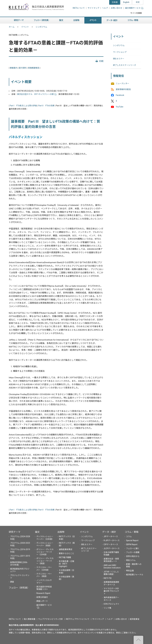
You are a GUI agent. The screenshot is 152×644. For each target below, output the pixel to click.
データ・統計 (109, 532)
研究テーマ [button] (19, 20)
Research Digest (43, 593)
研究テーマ (15, 532)
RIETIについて (79, 8)
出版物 (61, 532)
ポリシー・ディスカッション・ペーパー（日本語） (45, 552)
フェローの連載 (133, 552)
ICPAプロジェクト (111, 604)
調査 (12, 582)
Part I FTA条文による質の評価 (23, 106)
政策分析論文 (42, 597)
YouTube (119, 107)
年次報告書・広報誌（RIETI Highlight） (67, 564)
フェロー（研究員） (19, 588)
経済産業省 (135, 619)
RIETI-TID (108, 578)
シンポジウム (41, 27)
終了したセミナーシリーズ (124, 65)
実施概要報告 (34, 68)
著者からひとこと (67, 553)
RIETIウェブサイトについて (78, 619)
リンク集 (107, 608)
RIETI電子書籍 (65, 557)
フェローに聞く (133, 548)
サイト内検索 (136, 13)
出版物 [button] (76, 20)
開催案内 (14, 68)
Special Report (132, 540)
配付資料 (23, 68)
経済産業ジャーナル (135, 575)
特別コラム (131, 560)
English (126, 2)
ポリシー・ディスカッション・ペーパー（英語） (45, 561)
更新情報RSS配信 (123, 89)
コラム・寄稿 (132, 532)
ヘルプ (105, 8)
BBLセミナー (119, 59)
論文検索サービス (134, 8)
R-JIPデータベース (112, 540)
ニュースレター (122, 84)
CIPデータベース (111, 544)
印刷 (101, 61)
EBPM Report (132, 544)
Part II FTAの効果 (46, 106)
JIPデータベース (111, 536)
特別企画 (130, 571)
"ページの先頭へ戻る (138, 640)
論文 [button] (61, 20)
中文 (138, 2)
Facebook (120, 95)
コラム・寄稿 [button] (133, 20)
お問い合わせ (116, 8)
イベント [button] (93, 20)
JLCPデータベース (112, 548)
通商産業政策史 (66, 549)
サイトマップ (93, 8)
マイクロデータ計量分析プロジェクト (111, 591)
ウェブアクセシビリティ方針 (50, 619)
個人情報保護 (29, 619)
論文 (37, 532)
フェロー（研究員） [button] (41, 20)
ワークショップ (120, 52)
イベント (25, 27)
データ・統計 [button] (112, 20)
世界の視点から (133, 556)
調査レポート (42, 601)
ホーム (12, 27)
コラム (129, 536)
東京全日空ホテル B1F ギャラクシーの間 (37, 94)
